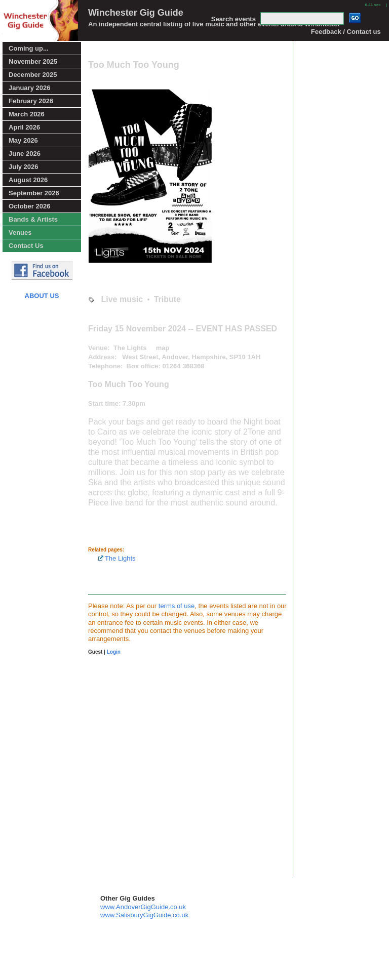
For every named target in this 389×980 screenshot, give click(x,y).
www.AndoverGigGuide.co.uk (143, 907)
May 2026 (23, 140)
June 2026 (25, 154)
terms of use (177, 606)
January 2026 (29, 88)
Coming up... (29, 48)
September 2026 (34, 193)
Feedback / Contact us (346, 32)
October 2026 (29, 206)
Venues (20, 232)
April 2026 (24, 127)
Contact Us (26, 246)
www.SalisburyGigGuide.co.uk (144, 915)
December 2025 (33, 75)
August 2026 (28, 180)
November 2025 (33, 61)
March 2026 (27, 114)
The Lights (117, 558)
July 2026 (24, 167)
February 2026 (31, 101)
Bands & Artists (33, 219)
